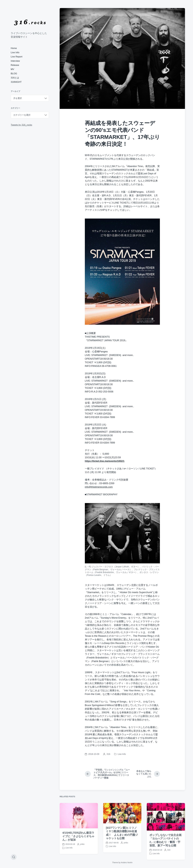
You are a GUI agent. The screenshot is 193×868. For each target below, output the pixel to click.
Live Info (15, 52)
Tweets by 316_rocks (21, 125)
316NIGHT (16, 82)
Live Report (17, 57)
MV (12, 69)
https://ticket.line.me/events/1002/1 (105, 461)
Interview (15, 61)
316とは (15, 78)
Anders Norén (127, 863)
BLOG (14, 74)
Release (15, 65)
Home (14, 48)
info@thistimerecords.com (99, 487)
